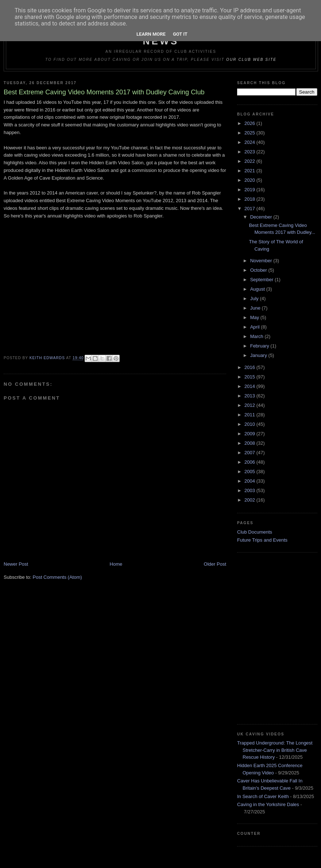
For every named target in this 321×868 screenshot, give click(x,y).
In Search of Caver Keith (263, 796)
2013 (250, 396)
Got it (180, 34)
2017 (250, 209)
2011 (250, 415)
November (262, 261)
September (262, 280)
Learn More (151, 34)
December (262, 217)
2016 (250, 367)
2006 (250, 462)
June (256, 308)
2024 (250, 142)
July (255, 299)
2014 (250, 386)
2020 (250, 180)
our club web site (251, 60)
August (258, 289)
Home (116, 564)
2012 (250, 405)
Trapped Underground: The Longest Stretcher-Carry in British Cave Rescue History (275, 750)
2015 (250, 377)
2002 (250, 500)
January (259, 355)
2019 (250, 190)
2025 (250, 133)
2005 (250, 472)
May (255, 317)
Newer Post (16, 564)
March (258, 336)
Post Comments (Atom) (57, 577)
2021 (250, 171)
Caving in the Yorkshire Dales (268, 804)
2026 (250, 123)
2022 (250, 161)
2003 (250, 490)
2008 (250, 443)
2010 (250, 424)
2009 (250, 434)
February (260, 346)
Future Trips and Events (262, 540)
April (256, 327)
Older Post (215, 564)
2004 (250, 481)
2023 (250, 152)
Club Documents (255, 532)
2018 (250, 199)
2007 (250, 453)
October (259, 270)
